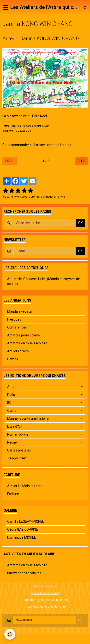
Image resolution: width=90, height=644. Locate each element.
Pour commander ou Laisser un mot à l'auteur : (38, 145)
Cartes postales (19, 450)
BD (9, 403)
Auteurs (13, 387)
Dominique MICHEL (21, 537)
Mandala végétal (20, 311)
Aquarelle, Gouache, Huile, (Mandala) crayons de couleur (44, 281)
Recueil (13, 442)
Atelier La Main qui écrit (25, 486)
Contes (13, 359)
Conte (12, 411)
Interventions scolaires (24, 573)
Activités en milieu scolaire (27, 343)
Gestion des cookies (45, 593)
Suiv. (81, 161)
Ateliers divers (18, 351)
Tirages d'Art (17, 458)
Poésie (12, 395)
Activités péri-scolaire (24, 335)
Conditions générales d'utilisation (45, 600)
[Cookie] (10, 634)
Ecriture (13, 494)
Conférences (17, 327)
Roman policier (18, 434)
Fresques (14, 319)
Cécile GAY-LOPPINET (24, 529)
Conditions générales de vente (45, 607)
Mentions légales (45, 586)
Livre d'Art (15, 426)
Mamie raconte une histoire (28, 419)
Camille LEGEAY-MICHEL (26, 522)
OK (80, 223)
